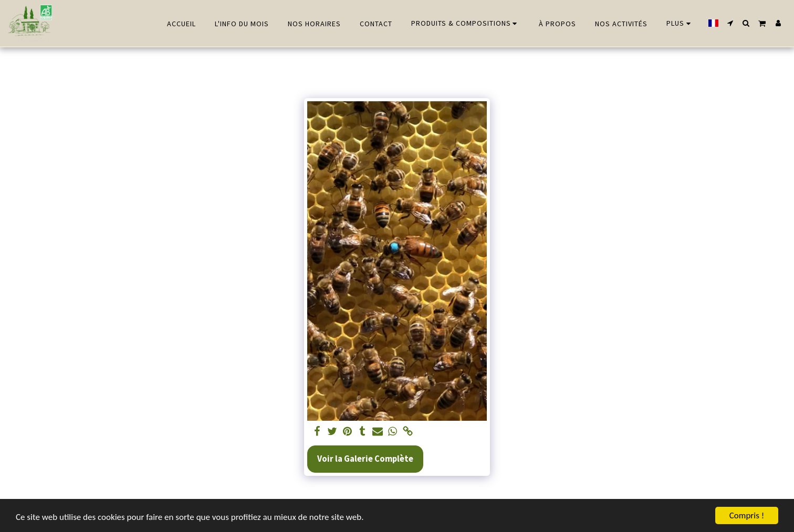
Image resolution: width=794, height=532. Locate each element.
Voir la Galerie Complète (365, 459)
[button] (730, 23)
